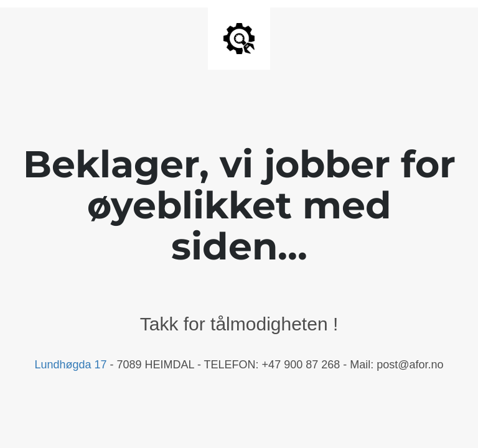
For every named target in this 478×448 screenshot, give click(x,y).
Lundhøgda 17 (70, 365)
